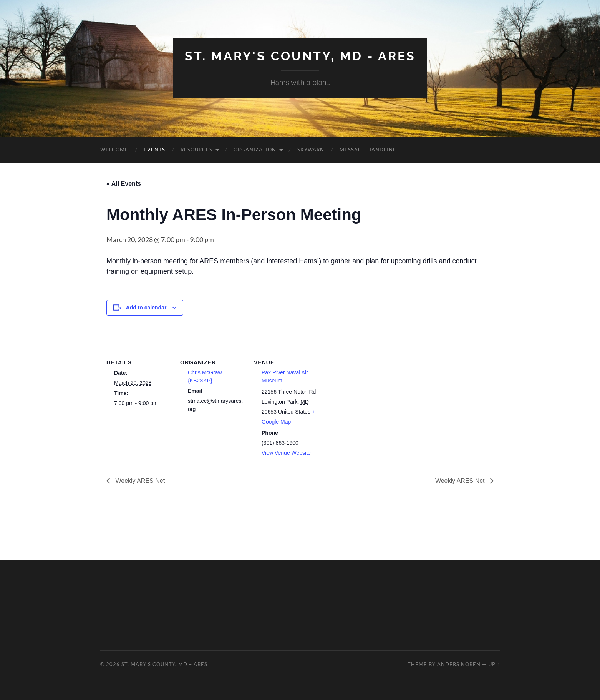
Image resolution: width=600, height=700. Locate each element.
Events (154, 150)
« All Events (124, 184)
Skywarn (311, 150)
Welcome (114, 150)
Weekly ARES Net (139, 481)
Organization (255, 150)
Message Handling (368, 150)
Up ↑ (494, 664)
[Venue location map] (368, 381)
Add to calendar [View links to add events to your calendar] (146, 308)
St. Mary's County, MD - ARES (300, 56)
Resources (196, 150)
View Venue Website (286, 453)
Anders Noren (459, 664)
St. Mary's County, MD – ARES (164, 664)
